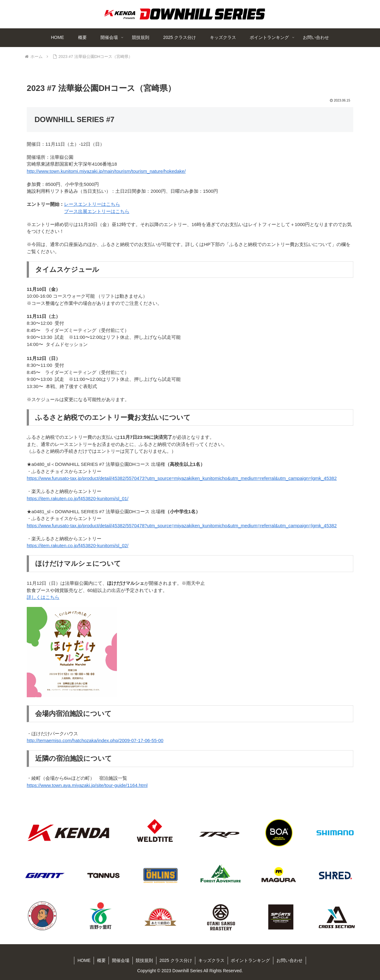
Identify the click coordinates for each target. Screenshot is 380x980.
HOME (83, 960)
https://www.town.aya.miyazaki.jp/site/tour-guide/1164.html (87, 785)
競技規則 (144, 960)
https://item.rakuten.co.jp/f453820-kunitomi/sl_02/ (78, 545)
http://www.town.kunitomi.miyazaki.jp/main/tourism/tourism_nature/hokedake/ (106, 171)
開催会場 (120, 960)
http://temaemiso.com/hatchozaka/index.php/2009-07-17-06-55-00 (95, 740)
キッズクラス (212, 960)
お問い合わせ (290, 960)
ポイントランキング (251, 960)
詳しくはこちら (43, 597)
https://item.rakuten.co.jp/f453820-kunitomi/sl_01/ (78, 498)
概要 (101, 960)
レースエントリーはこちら (92, 204)
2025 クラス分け (176, 960)
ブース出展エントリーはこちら (97, 211)
